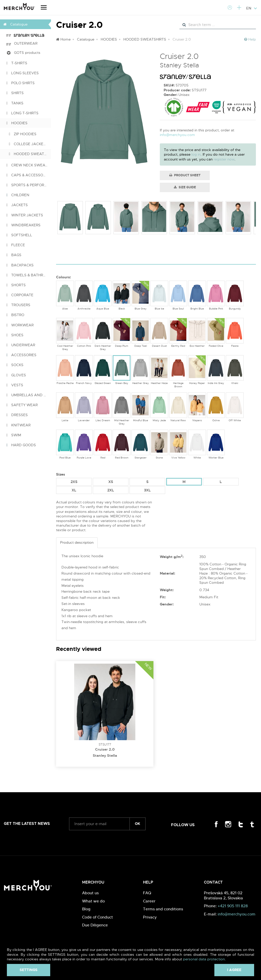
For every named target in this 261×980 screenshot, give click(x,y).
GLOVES (16, 375)
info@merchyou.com (177, 135)
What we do (93, 901)
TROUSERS (18, 305)
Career (149, 901)
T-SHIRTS (17, 63)
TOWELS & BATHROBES (29, 275)
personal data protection (204, 959)
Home (63, 39)
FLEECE (16, 245)
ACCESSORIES (21, 355)
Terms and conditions (163, 909)
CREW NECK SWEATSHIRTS (29, 165)
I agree (234, 970)
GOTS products (23, 53)
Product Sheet (185, 175)
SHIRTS (15, 93)
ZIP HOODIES (23, 134)
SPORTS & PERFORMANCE (29, 185)
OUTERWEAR (22, 43)
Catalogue (86, 39)
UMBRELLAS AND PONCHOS (29, 395)
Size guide (185, 187)
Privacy (150, 917)
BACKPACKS (20, 265)
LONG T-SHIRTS (22, 113)
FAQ (147, 893)
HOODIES (17, 123)
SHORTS (16, 285)
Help (250, 39)
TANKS (15, 103)
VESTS (15, 385)
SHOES (15, 335)
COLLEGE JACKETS (28, 144)
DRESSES (17, 415)
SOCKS (15, 365)
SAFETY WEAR (22, 405)
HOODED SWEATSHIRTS (30, 154)
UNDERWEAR (21, 345)
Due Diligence (95, 925)
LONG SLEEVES (23, 73)
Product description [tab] (77, 542)
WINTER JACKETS (25, 215)
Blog (86, 909)
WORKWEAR (20, 325)
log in (196, 154)
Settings (29, 970)
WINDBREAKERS (23, 225)
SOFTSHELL (19, 235)
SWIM (14, 435)
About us (90, 893)
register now (224, 159)
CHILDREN (18, 195)
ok (138, 824)
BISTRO (15, 315)
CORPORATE (20, 295)
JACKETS (17, 205)
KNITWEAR (18, 425)
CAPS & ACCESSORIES (29, 175)
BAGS (14, 255)
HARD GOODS (21, 445)
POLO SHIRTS (21, 83)
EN (252, 8)
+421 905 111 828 (233, 906)
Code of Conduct (97, 917)
